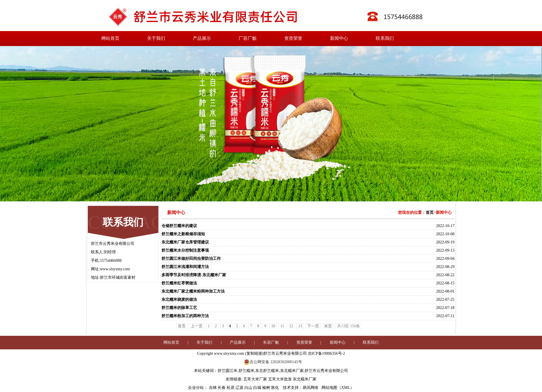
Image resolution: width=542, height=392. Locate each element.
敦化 (276, 388)
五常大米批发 (280, 379)
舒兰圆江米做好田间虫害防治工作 (191, 259)
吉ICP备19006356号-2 (326, 353)
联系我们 (385, 38)
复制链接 (254, 353)
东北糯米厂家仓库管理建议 (185, 242)
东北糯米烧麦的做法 (179, 300)
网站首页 (110, 38)
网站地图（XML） (338, 388)
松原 (231, 388)
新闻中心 (339, 38)
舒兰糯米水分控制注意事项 (185, 250)
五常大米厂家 (255, 379)
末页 (328, 326)
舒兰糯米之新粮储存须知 (183, 234)
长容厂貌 (271, 342)
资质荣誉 (293, 38)
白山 (249, 388)
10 (273, 326)
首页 (430, 213)
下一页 (313, 326)
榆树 (267, 388)
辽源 (240, 388)
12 (291, 326)
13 (300, 326)
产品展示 (202, 38)
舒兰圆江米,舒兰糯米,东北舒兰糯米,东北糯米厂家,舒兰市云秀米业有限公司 (283, 371)
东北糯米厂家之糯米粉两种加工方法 (193, 291)
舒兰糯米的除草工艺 (179, 308)
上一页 (197, 326)
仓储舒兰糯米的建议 (179, 226)
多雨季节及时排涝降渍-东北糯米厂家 (194, 275)
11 (282, 326)
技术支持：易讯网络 (301, 388)
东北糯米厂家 (305, 379)
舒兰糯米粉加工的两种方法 (185, 316)
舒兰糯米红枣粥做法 (179, 283)
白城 (258, 388)
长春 (222, 388)
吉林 (213, 388)
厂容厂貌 (248, 38)
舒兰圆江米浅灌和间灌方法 (185, 267)
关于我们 (156, 38)
